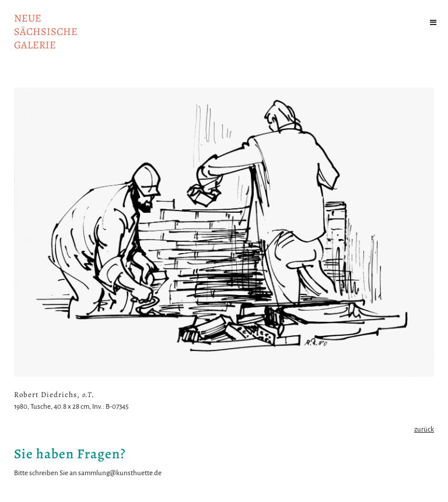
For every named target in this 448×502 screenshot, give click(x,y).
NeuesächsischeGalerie (46, 31)
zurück (424, 429)
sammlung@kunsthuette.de (120, 473)
